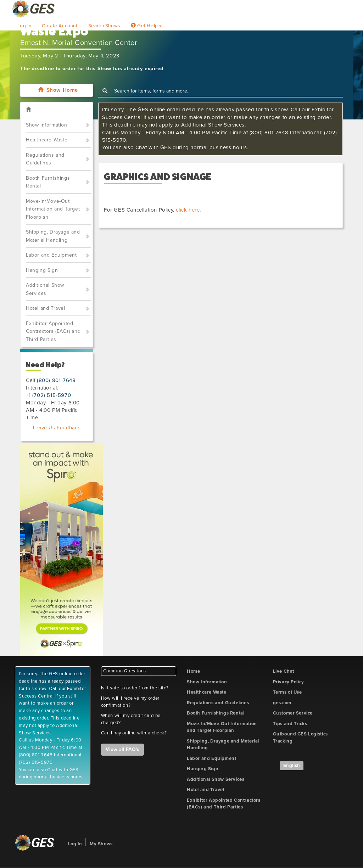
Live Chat (284, 671)
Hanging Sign (42, 270)
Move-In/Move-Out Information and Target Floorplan (53, 209)
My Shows (101, 844)
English (292, 766)
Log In (24, 26)
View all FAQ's (122, 749)
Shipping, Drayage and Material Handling (53, 236)
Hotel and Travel (46, 308)
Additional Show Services (45, 289)
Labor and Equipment (51, 255)
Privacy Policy (289, 682)
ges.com (282, 703)
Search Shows (104, 26)
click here (188, 210)
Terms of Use (287, 692)
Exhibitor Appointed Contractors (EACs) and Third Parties (53, 331)
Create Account (60, 26)
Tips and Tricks (290, 724)
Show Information (47, 125)
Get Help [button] (146, 26)
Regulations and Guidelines (45, 159)
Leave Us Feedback (57, 428)
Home (193, 671)
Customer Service (293, 713)
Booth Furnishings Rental (48, 182)
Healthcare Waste (47, 140)
